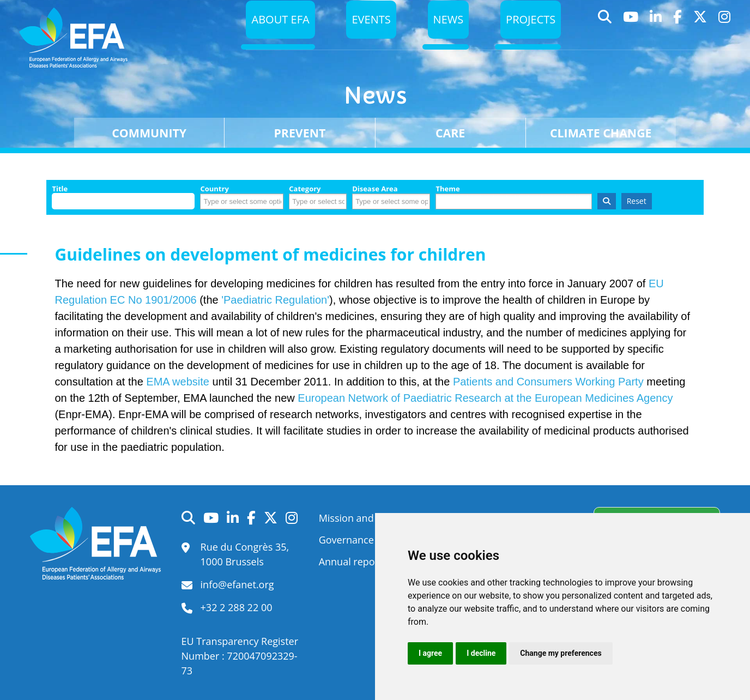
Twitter (700, 35)
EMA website (178, 382)
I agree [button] (430, 653)
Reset (637, 201)
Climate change (601, 133)
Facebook (678, 35)
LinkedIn (656, 35)
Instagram (725, 35)
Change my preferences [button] (561, 653)
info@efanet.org (237, 584)
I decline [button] (481, 653)
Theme (447, 189)
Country (214, 189)
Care (450, 133)
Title (60, 189)
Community (149, 133)
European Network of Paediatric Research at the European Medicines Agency (485, 398)
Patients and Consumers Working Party (548, 382)
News (445, 35)
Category (305, 189)
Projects (530, 35)
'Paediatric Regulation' (275, 300)
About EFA (273, 35)
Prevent (300, 133)
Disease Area (375, 189)
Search (605, 35)
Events (365, 35)
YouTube (631, 35)
